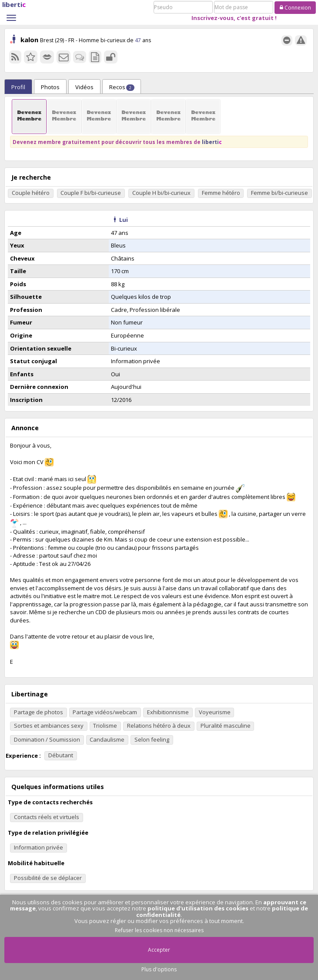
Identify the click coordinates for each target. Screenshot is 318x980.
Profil (18, 87)
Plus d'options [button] (159, 969)
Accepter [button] (159, 950)
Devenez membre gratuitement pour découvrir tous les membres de (117, 142)
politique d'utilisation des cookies (198, 908)
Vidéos (84, 87)
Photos (50, 87)
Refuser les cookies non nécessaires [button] (159, 930)
